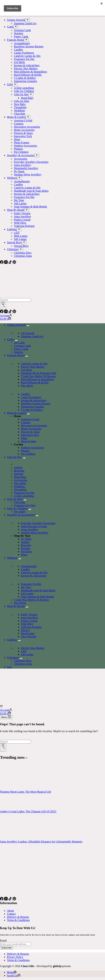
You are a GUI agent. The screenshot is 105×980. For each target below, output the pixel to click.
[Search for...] (15, 300)
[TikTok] (10, 312)
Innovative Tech (30, 435)
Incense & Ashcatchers (34, 400)
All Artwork (28, 333)
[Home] (12, 972)
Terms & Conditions (18, 920)
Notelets (19, 352)
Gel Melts (26, 370)
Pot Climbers (28, 454)
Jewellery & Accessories (21, 515)
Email (3, 941)
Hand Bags (20, 477)
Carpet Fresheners (31, 397)
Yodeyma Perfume (31, 627)
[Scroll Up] (14, 976)
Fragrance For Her (24, 493)
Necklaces (27, 551)
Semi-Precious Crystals (34, 526)
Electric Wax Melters (33, 367)
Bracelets (19, 471)
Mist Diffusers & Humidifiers (37, 379)
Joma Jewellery (30, 529)
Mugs (24, 438)
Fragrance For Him (25, 505)
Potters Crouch (29, 621)
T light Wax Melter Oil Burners (38, 376)
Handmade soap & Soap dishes (38, 590)
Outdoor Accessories (32, 448)
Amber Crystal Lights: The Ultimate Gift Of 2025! (28, 811)
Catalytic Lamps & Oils (34, 364)
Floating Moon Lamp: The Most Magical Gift (26, 792)
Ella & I (25, 630)
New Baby (20, 512)
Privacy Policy (15, 957)
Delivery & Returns (18, 917)
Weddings (20, 486)
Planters (25, 451)
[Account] (6, 315)
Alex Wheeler (29, 637)
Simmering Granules (32, 407)
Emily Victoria (29, 614)
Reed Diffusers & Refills (35, 383)
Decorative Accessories (34, 426)
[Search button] (3, 306)
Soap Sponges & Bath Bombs (37, 597)
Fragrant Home (16, 355)
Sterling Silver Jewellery (35, 533)
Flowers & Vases (30, 432)
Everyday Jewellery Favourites (38, 523)
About (10, 911)
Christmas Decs (23, 661)
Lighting (12, 640)
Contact (11, 914)
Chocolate (20, 502)
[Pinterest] (14, 312)
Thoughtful (20, 490)
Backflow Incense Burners (36, 403)
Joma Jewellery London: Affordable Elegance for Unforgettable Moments (41, 842)
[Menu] (6, 717)
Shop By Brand (16, 606)
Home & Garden (17, 413)
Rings (24, 555)
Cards (11, 339)
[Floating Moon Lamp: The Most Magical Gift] (13, 789)
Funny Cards (21, 349)
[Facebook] (2, 312)
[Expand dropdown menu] (28, 326)
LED (24, 651)
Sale (9, 667)
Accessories (21, 480)
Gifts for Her (15, 457)
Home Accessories (31, 429)
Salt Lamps (27, 593)
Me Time (26, 587)
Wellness (13, 558)
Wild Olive (27, 624)
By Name (26, 539)
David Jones (28, 633)
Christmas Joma (23, 664)
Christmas (13, 658)
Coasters (26, 422)
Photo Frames (29, 441)
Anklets (18, 468)
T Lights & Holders (32, 410)
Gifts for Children (18, 508)
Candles (25, 394)
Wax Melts (27, 386)
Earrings (19, 474)
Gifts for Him (15, 499)
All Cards (19, 343)
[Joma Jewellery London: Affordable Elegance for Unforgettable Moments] (13, 838)
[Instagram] (6, 312)
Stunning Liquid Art (32, 336)
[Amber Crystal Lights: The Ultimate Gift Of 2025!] (13, 808)
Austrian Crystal (30, 419)
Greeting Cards (22, 346)
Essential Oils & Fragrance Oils (39, 373)
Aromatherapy (29, 566)
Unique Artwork (17, 325)
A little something (24, 496)
